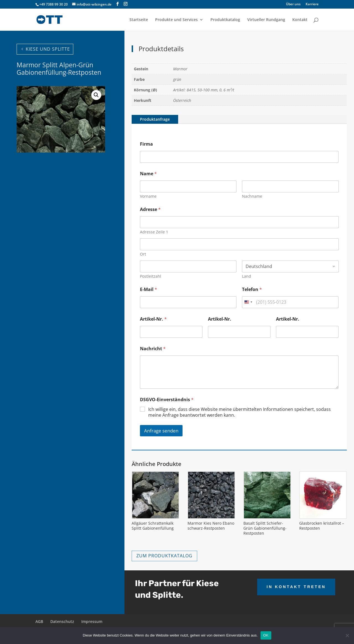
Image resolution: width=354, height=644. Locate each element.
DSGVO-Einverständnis (167, 400)
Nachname (252, 196)
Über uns (293, 4)
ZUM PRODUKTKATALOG (164, 556)
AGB (39, 621)
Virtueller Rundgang (266, 20)
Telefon (252, 289)
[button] (96, 95)
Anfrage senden (161, 431)
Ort (143, 254)
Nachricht (153, 349)
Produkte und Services (176, 20)
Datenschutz (62, 621)
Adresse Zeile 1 (154, 232)
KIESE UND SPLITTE (48, 49)
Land (247, 276)
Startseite (139, 20)
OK (266, 635)
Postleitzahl (151, 276)
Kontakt (300, 20)
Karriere (312, 4)
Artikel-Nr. (153, 319)
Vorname (148, 196)
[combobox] (248, 302)
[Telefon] (290, 302)
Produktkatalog (225, 20)
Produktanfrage (155, 119)
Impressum (92, 621)
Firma (146, 144)
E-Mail (149, 289)
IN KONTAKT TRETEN (296, 587)
